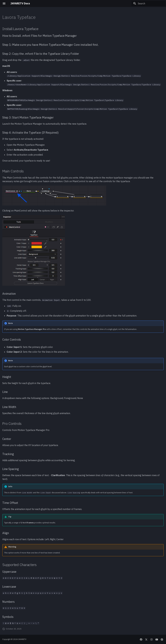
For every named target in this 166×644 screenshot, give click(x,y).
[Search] (148, 3)
